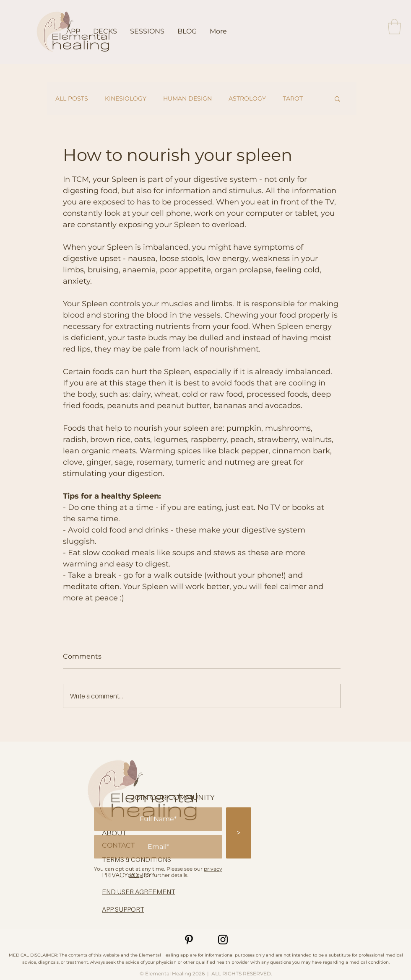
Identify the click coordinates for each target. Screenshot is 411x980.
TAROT (293, 99)
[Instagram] (223, 940)
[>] (239, 833)
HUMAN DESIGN (187, 99)
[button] (394, 27)
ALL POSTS (72, 99)
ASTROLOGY (247, 99)
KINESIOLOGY (126, 99)
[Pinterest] (189, 940)
